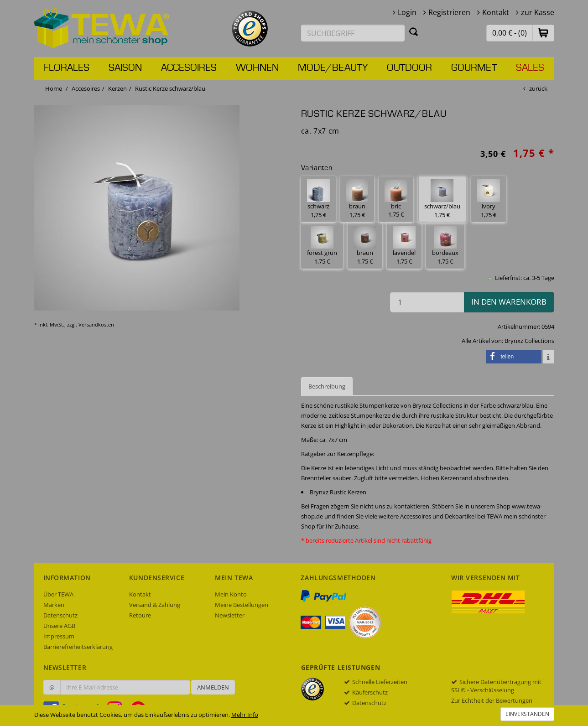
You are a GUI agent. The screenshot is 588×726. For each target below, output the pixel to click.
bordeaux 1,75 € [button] (445, 246)
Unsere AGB (59, 626)
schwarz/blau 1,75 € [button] (442, 199)
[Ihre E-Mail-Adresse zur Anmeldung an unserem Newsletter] (125, 687)
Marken (54, 605)
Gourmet (474, 68)
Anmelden (213, 687)
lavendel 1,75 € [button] (404, 246)
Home (54, 88)
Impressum (59, 636)
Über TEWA (58, 594)
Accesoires (189, 68)
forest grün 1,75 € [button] (322, 246)
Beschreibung (327, 386)
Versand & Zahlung (155, 605)
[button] (543, 33)
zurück (538, 88)
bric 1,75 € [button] (396, 199)
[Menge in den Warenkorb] (427, 302)
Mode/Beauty (333, 68)
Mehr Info (245, 715)
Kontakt (496, 12)
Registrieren (449, 12)
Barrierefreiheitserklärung (78, 647)
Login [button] (407, 12)
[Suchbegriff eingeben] (353, 33)
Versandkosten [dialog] (96, 324)
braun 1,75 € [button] (357, 199)
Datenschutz (60, 615)
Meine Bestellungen (242, 605)
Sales (530, 68)
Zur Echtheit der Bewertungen (492, 700)
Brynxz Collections (529, 341)
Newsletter (230, 615)
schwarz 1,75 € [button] (318, 199)
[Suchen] (414, 31)
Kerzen (117, 88)
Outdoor (409, 68)
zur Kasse (538, 12)
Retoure (140, 615)
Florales (67, 68)
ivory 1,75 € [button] (489, 199)
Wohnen (257, 68)
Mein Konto (231, 594)
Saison (125, 68)
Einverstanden (527, 714)
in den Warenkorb (509, 302)
